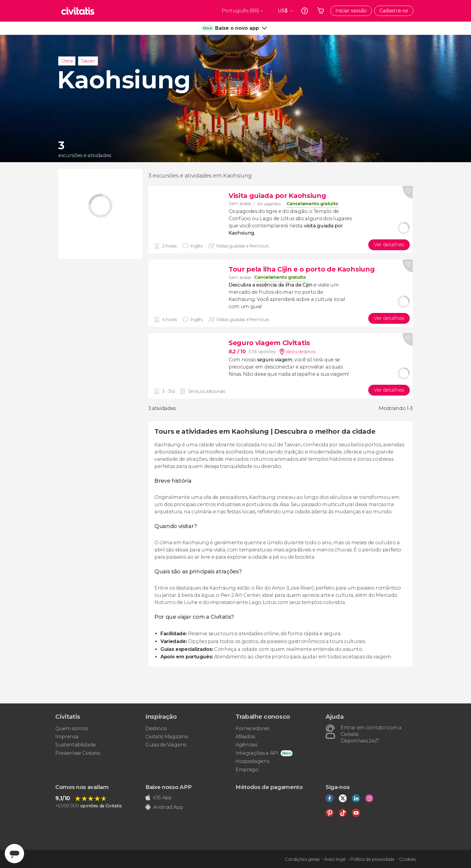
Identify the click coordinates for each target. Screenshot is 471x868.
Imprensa (67, 737)
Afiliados (245, 737)
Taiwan (88, 61)
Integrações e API (257, 753)
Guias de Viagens (166, 745)
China (67, 61)
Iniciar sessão (351, 11)
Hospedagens (252, 761)
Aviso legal (335, 859)
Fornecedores (252, 728)
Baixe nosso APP (168, 787)
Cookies (407, 859)
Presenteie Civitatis (78, 753)
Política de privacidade (372, 859)
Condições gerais (302, 859)
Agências (246, 745)
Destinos (156, 728)
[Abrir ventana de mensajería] (14, 854)
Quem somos (72, 728)
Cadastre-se (394, 11)
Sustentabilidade (76, 745)
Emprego (247, 770)
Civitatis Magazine (167, 737)
